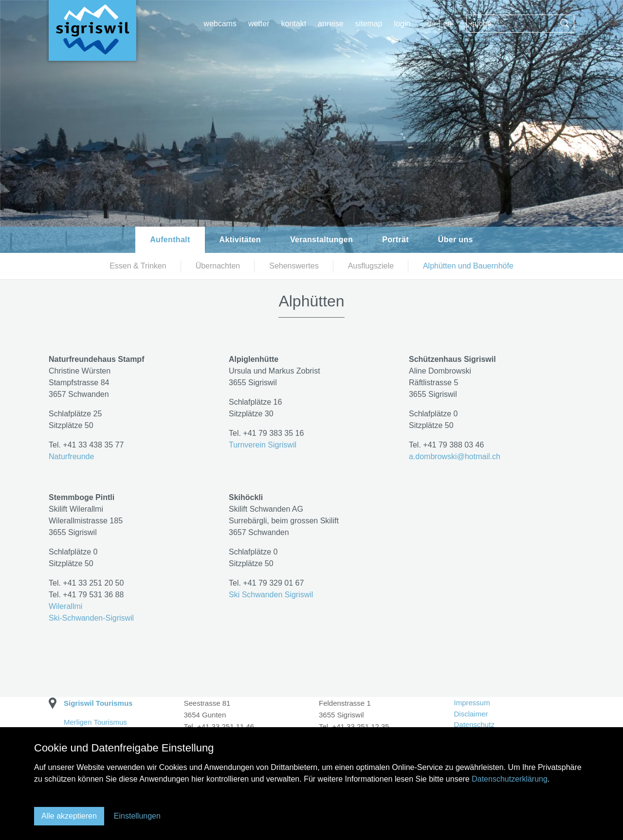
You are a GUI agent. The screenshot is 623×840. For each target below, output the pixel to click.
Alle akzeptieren (69, 816)
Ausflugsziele (371, 266)
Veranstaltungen (321, 240)
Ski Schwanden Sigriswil (271, 595)
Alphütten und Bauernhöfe (468, 266)
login (403, 24)
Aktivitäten (240, 240)
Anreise (330, 24)
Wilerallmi (65, 606)
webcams (220, 24)
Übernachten (218, 266)
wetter (259, 24)
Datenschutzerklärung (510, 779)
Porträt (395, 240)
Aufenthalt (170, 240)
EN (447, 24)
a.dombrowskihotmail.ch (455, 456)
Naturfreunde (71, 456)
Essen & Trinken (138, 266)
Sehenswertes (294, 266)
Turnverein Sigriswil (263, 445)
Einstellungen (137, 816)
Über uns (456, 240)
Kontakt (293, 24)
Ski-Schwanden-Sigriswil (91, 618)
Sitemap (369, 24)
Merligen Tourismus (95, 722)
